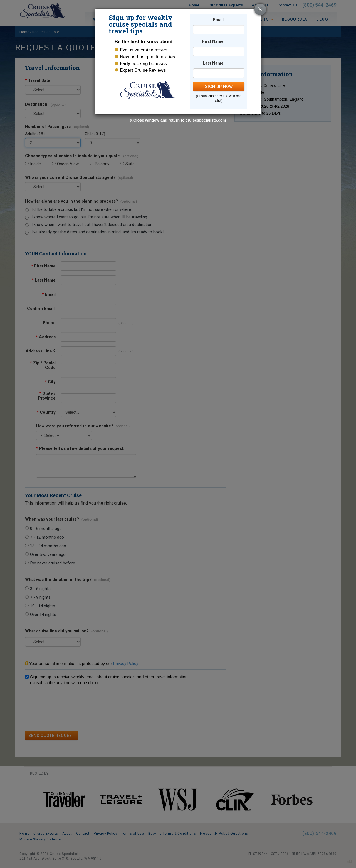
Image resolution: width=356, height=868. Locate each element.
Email (218, 20)
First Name (213, 42)
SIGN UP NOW (219, 87)
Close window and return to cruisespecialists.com (180, 120)
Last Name (213, 63)
